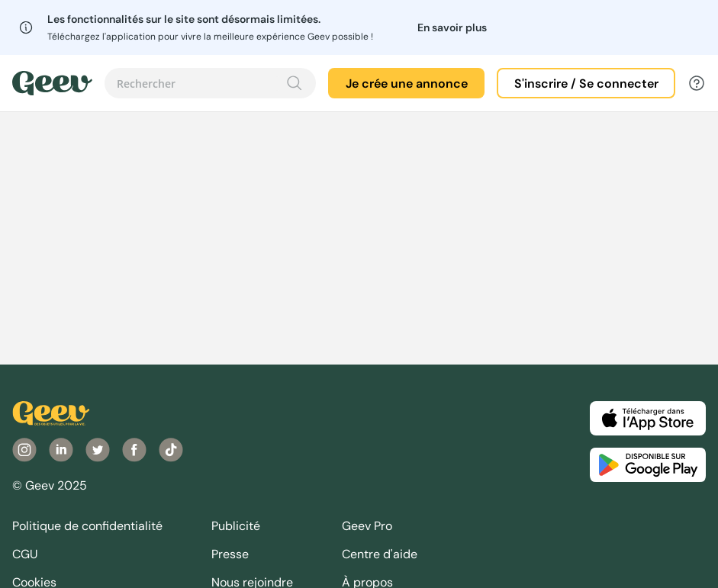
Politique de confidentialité (87, 526)
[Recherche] (295, 83)
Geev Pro (367, 526)
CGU (25, 554)
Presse (230, 554)
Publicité (236, 526)
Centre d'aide (380, 554)
